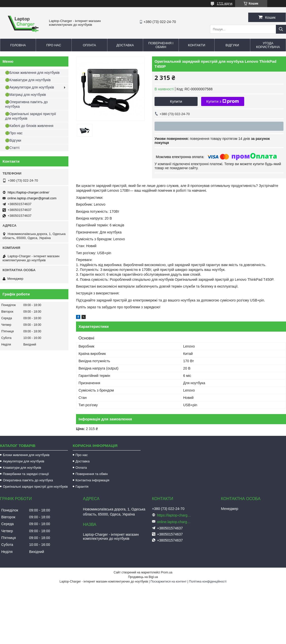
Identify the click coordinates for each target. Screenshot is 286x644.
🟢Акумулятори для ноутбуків (30, 87)
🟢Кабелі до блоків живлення (29, 126)
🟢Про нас (14, 133)
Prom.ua (167, 572)
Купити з (223, 101)
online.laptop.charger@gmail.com (32, 198)
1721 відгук (225, 4)
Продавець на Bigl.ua (143, 577)
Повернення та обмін (92, 474)
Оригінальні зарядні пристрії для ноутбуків (35, 487)
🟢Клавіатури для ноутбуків (28, 80)
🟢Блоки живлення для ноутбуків (32, 73)
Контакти (197, 45)
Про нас (54, 45)
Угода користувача (268, 45)
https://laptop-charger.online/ (28, 192)
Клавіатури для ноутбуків (22, 468)
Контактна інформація (92, 480)
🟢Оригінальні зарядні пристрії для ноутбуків (31, 116)
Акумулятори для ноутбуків (24, 461)
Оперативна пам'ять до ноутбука (28, 480)
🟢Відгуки (13, 140)
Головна (18, 45)
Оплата (89, 45)
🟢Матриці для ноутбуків (25, 95)
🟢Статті (12, 148)
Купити (176, 101)
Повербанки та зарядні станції (26, 474)
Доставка (125, 45)
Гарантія (82, 487)
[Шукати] (281, 29)
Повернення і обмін (161, 45)
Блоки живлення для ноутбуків (26, 455)
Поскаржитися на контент (168, 582)
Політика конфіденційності (208, 582)
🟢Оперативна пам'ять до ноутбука (26, 104)
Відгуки (232, 45)
